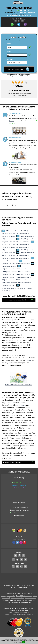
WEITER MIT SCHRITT (19, 69)
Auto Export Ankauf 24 (19, 8)
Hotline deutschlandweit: (19, 20)
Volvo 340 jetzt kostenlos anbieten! (19, 385)
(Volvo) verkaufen (13, 231)
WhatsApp (12, 129)
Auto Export (20, 585)
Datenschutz (8, 614)
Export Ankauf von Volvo (14, 602)
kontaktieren (21, 405)
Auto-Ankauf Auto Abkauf (18, 598)
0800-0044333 (25, 508)
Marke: (9, 44)
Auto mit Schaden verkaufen (24, 596)
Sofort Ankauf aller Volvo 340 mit (26, 600)
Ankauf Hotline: (15, 510)
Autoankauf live (11, 596)
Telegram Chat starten (20, 485)
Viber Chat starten (20, 488)
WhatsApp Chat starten (20, 483)
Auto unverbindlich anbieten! (21, 300)
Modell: (9, 51)
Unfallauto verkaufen (10, 585)
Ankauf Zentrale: (16, 508)
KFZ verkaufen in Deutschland (15, 594)
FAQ (32, 614)
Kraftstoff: (10, 59)
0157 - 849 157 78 (24, 11)
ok (24, 642)
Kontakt (29, 360)
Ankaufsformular (20, 515)
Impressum (27, 614)
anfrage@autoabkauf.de (28, 12)
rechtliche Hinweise (18, 614)
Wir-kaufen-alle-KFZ (27, 602)
